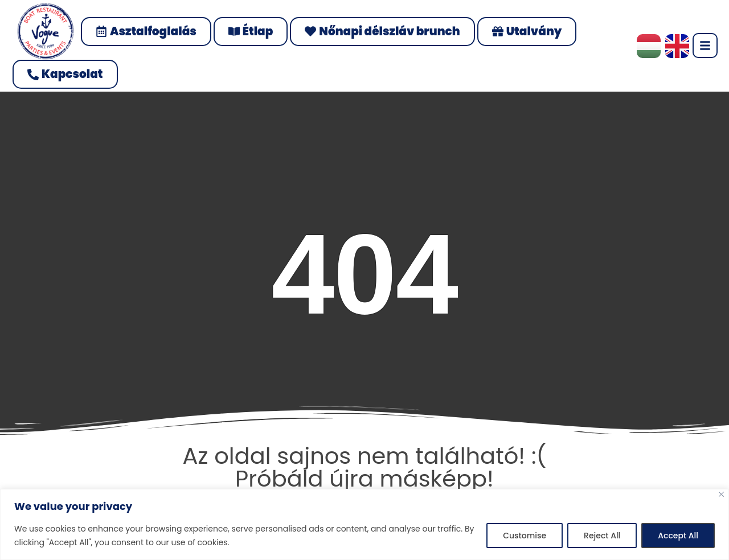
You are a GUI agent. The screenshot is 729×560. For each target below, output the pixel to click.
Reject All (602, 536)
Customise (525, 536)
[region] (364, 524)
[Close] (721, 494)
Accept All (678, 536)
